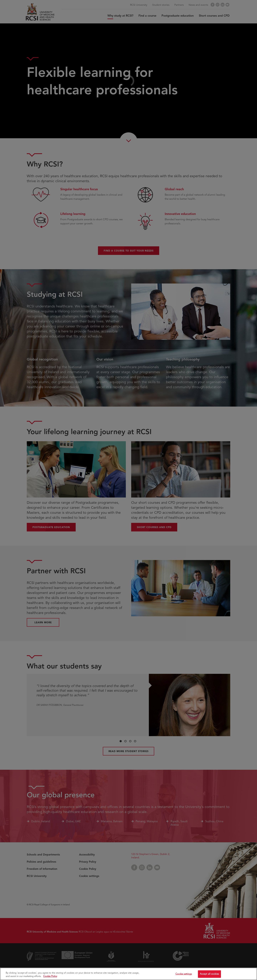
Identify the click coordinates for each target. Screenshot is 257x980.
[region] (128, 974)
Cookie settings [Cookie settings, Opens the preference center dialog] (184, 974)
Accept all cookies (209, 974)
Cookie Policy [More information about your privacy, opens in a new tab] (50, 976)
